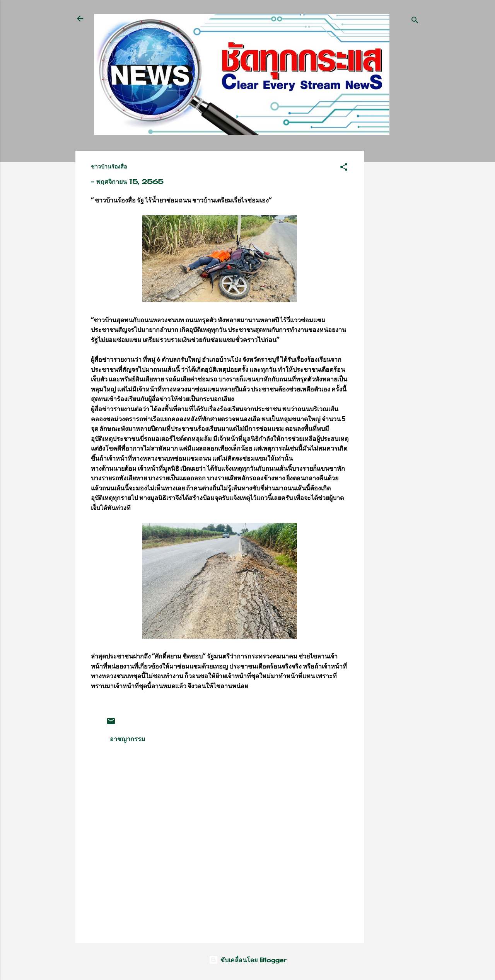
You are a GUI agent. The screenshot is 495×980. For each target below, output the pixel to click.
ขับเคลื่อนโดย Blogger (247, 960)
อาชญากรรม (128, 739)
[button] (344, 168)
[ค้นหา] (415, 21)
